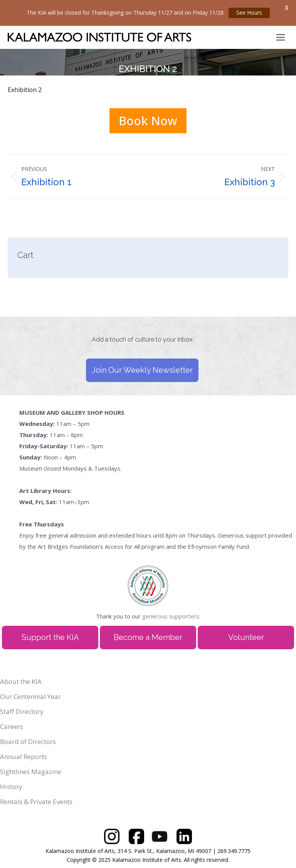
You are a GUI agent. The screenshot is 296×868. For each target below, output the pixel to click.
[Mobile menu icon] (281, 37)
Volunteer (246, 637)
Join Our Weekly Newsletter (142, 370)
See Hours (249, 13)
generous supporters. (171, 616)
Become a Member (148, 637)
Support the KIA (50, 637)
